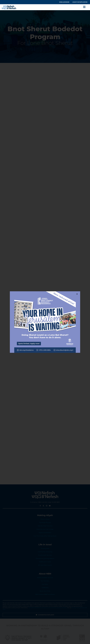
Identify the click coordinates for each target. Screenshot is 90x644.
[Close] (77, 294)
